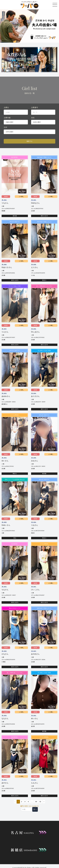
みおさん (35, 461)
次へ (35, 809)
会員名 (6, 107)
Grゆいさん (6, 525)
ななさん (5, 718)
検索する (29, 141)
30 (36, 802)
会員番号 (35, 107)
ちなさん (5, 590)
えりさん (35, 267)
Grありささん (7, 267)
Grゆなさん (35, 203)
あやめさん (35, 654)
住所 (5, 127)
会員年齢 (7, 118)
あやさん (5, 783)
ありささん (35, 396)
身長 (33, 118)
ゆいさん (5, 461)
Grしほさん (35, 332)
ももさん (35, 783)
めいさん (35, 718)
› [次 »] (44, 802)
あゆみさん (6, 396)
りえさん (5, 332)
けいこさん (35, 590)
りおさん (35, 525)
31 (40, 802)
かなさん (5, 654)
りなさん (5, 203)
